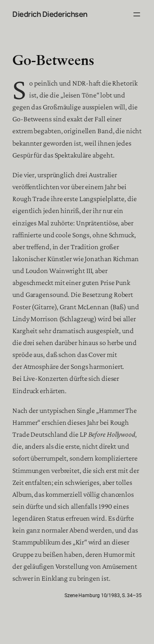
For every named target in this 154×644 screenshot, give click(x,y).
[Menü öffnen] (137, 14)
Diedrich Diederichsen (50, 14)
